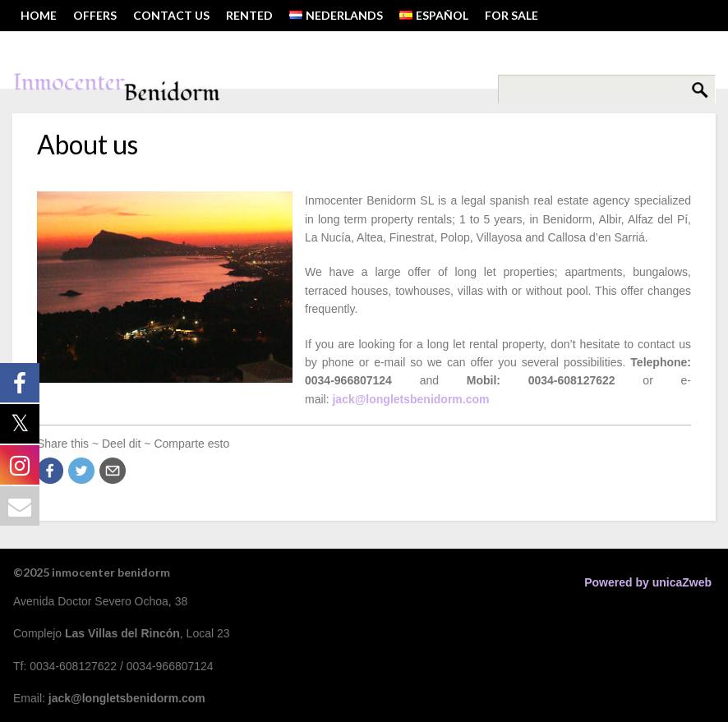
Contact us (171, 15)
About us (88, 144)
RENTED (249, 15)
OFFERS (95, 15)
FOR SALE (511, 15)
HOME (39, 15)
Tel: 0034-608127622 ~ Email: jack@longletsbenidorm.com (202, 46)
